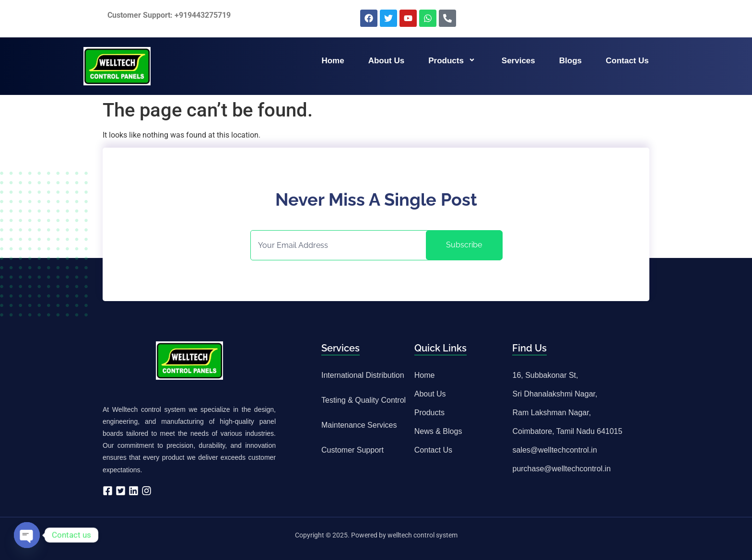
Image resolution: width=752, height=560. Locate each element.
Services (518, 61)
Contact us (627, 61)
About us (387, 61)
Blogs (570, 61)
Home (333, 61)
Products (453, 61)
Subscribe (464, 245)
